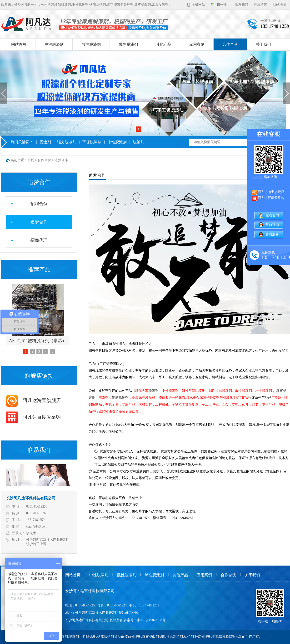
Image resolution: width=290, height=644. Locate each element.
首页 (31, 160)
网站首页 (19, 44)
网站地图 (280, 5)
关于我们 (264, 44)
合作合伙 (230, 44)
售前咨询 (272, 225)
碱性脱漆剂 (128, 44)
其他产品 (164, 44)
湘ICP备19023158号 (151, 620)
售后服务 (272, 234)
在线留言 (260, 5)
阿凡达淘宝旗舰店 (33, 400)
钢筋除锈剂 (120, 398)
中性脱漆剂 (54, 44)
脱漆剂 (45, 142)
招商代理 (39, 240)
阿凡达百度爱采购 (33, 417)
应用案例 (197, 44)
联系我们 (241, 5)
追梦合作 (61, 160)
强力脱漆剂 (67, 142)
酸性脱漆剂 (91, 44)
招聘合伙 (39, 204)
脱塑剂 (139, 142)
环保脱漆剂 (92, 142)
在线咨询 (272, 215)
